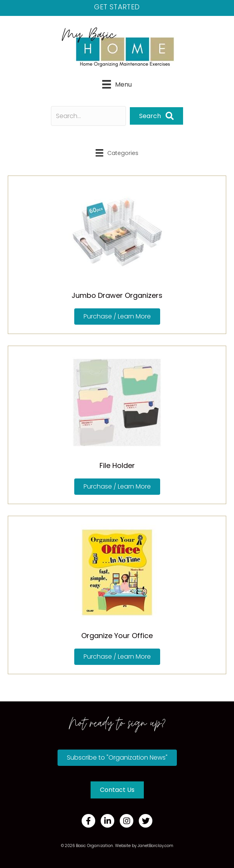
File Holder (117, 465)
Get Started (117, 7)
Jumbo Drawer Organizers (117, 295)
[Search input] (88, 116)
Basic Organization (94, 846)
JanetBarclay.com (155, 846)
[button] (156, 116)
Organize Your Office (117, 636)
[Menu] (117, 84)
